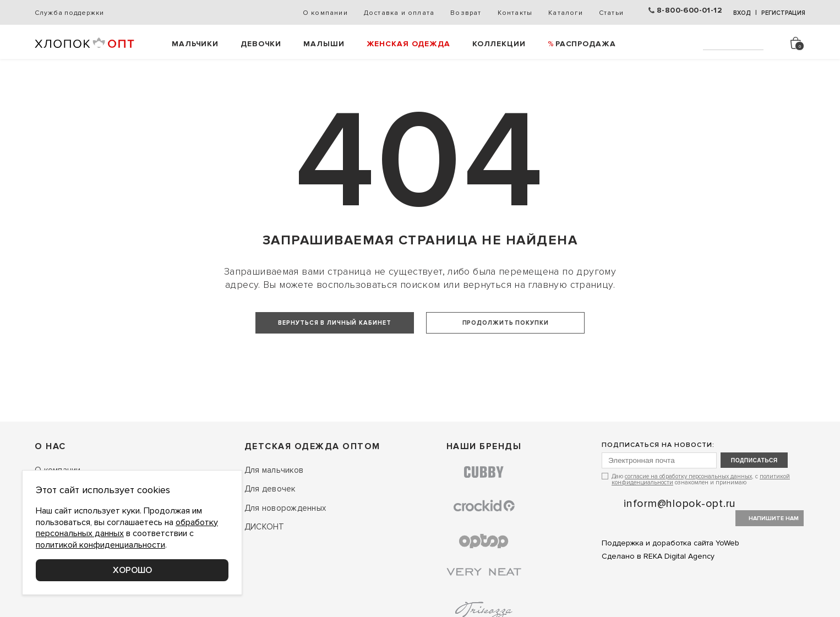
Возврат (459, 13)
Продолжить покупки (509, 322)
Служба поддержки (69, 13)
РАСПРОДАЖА (586, 44)
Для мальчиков (274, 512)
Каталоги (559, 13)
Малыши (324, 44)
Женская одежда (408, 44)
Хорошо (132, 570)
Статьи (605, 13)
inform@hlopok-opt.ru (680, 547)
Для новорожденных (285, 550)
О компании (319, 13)
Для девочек (270, 531)
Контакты (509, 13)
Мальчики (195, 44)
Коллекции (499, 44)
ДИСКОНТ (264, 569)
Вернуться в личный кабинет (331, 322)
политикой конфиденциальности (100, 545)
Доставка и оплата (392, 13)
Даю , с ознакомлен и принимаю (701, 522)
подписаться (768, 503)
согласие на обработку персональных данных (688, 519)
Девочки (261, 44)
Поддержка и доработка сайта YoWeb (670, 586)
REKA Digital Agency (679, 599)
